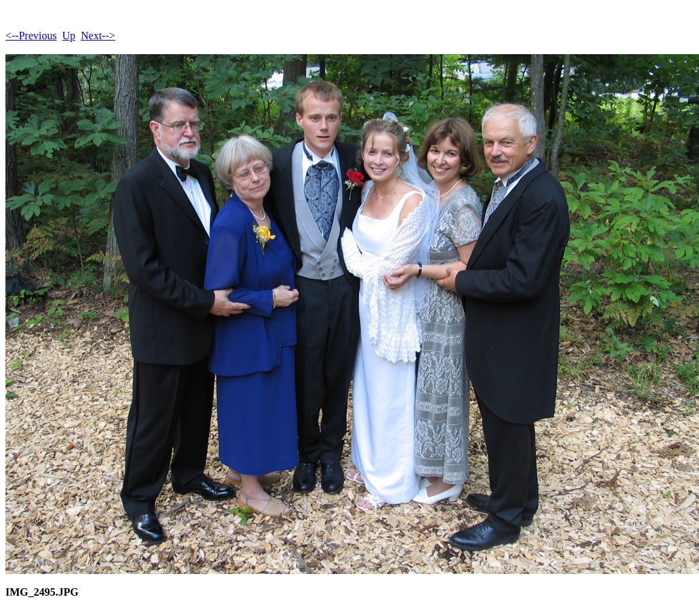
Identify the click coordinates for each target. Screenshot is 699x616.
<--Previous (31, 36)
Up (69, 36)
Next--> (98, 36)
